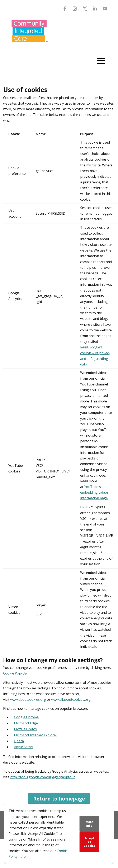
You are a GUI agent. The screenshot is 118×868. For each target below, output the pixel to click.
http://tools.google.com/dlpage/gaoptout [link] (43, 777)
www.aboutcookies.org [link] (28, 699)
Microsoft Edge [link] (26, 723)
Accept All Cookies (89, 842)
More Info (89, 824)
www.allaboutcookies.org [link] (71, 699)
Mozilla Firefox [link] (25, 729)
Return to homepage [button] (59, 799)
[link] (30, 45)
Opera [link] (19, 741)
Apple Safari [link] (23, 747)
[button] (65, 9)
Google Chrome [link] (26, 717)
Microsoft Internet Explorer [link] (36, 735)
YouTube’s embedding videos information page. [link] (94, 492)
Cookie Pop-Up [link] (15, 673)
